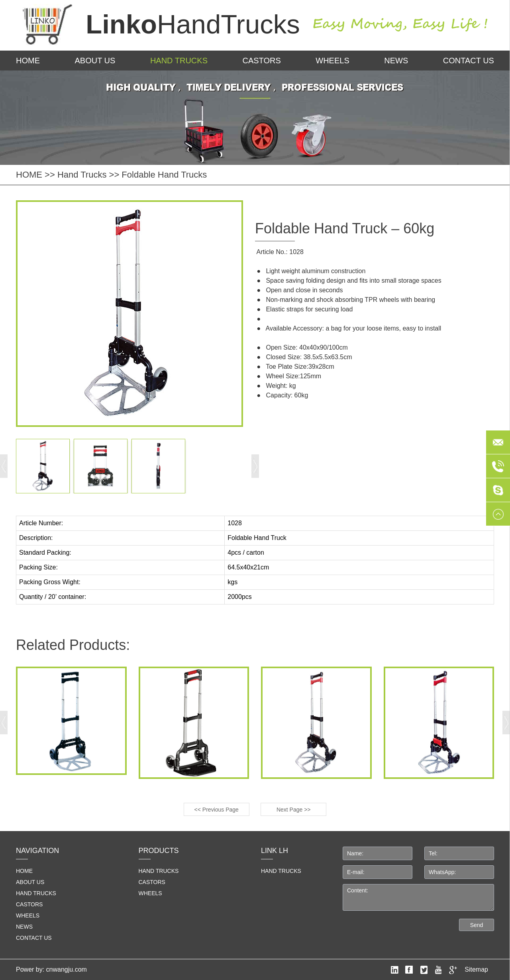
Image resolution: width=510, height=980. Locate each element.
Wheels (332, 61)
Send (477, 925)
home (24, 871)
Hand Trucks (179, 61)
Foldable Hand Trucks (164, 175)
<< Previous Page (217, 810)
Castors (261, 61)
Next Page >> (294, 810)
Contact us (469, 61)
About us (95, 61)
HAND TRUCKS (281, 871)
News (396, 61)
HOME (28, 61)
